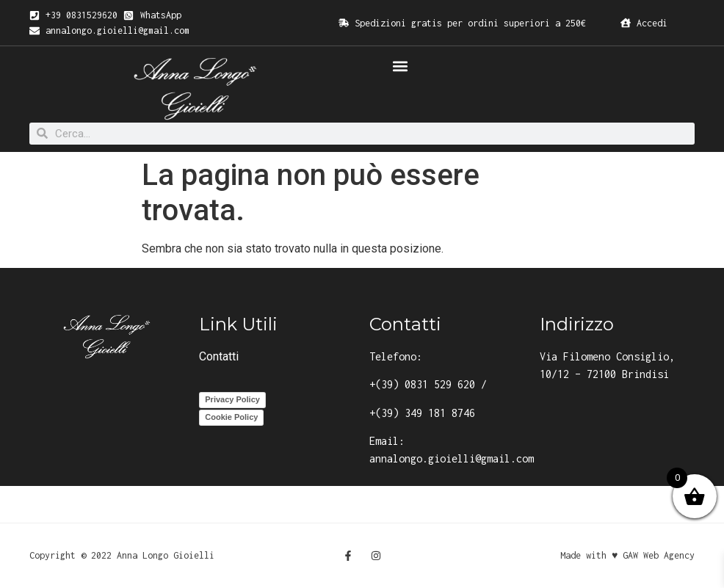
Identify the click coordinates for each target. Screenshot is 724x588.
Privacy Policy (232, 399)
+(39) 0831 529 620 (422, 384)
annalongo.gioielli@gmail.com (452, 458)
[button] (400, 66)
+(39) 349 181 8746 (422, 413)
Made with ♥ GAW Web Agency (627, 555)
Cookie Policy (231, 417)
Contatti (219, 356)
